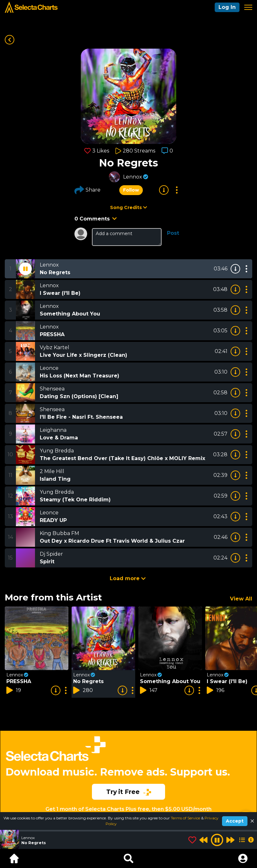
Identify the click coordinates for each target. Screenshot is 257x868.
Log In (227, 7)
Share (87, 190)
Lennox (133, 177)
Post (173, 233)
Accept (235, 821)
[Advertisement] (128, 764)
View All (241, 599)
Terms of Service (186, 818)
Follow (131, 190)
